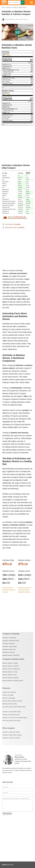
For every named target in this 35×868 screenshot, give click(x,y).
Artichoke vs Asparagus (9, 638)
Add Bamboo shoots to (15, 227)
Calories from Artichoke (9, 692)
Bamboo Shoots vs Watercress (11, 669)
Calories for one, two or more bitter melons (15, 718)
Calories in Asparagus (9, 698)
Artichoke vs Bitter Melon (10, 647)
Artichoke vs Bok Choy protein (11, 738)
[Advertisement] (17, 145)
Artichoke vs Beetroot (9, 644)
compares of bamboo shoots (15, 681)
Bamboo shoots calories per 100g (12, 701)
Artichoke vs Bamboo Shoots (19, 8)
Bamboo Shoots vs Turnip (10, 672)
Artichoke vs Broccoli (8, 652)
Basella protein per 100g (10, 704)
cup (3, 592)
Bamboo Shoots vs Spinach (10, 678)
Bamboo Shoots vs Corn (10, 675)
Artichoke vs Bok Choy (9, 649)
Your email (5, 793)
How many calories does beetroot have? (14, 707)
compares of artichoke (13, 655)
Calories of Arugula (8, 695)
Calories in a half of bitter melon (12, 712)
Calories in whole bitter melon (11, 715)
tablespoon (21, 592)
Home (3, 8)
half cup (29, 592)
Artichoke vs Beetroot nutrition (11, 732)
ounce (7, 590)
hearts (6, 592)
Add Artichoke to (13, 224)
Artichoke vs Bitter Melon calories (12, 735)
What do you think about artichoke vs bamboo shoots (16, 799)
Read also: (18, 218)
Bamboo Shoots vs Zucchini (11, 666)
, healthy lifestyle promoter (17, 19)
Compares (8, 8)
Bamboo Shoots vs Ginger (10, 663)
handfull (27, 590)
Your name (5, 787)
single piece (12, 590)
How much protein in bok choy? (12, 721)
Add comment (7, 814)
